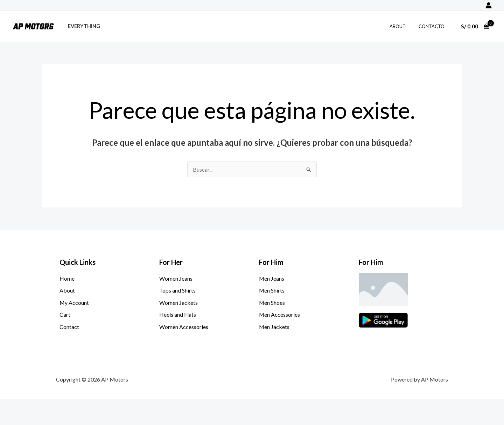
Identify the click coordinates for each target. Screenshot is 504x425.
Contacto (433, 26)
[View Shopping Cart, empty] (475, 26)
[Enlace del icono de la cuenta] (489, 5)
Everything (82, 26)
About (403, 26)
